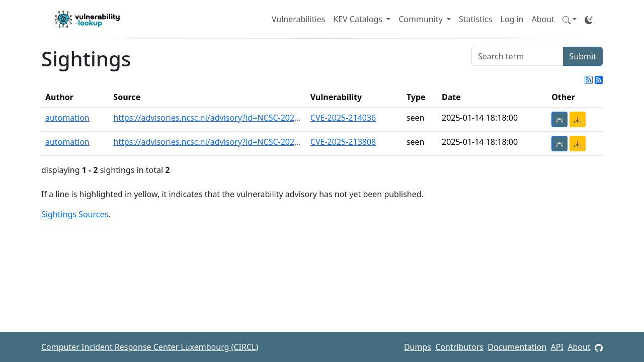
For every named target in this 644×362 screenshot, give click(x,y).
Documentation (517, 347)
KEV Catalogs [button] (359, 19)
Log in (512, 19)
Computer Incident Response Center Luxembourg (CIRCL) (150, 347)
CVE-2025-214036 (343, 118)
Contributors (459, 347)
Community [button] (422, 19)
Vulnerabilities (298, 19)
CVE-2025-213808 (343, 142)
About (543, 19)
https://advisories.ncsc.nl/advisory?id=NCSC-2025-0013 (208, 118)
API (557, 347)
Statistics (475, 19)
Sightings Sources (75, 214)
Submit (583, 56)
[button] (570, 19)
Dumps (418, 347)
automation (67, 118)
